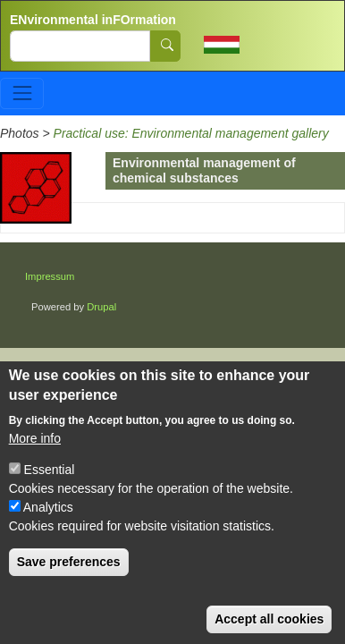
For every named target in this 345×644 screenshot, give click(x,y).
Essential (50, 479)
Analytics (48, 516)
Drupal (101, 307)
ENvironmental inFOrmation (93, 20)
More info (35, 447)
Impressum (50, 276)
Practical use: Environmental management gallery (191, 133)
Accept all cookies (269, 628)
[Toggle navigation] (22, 93)
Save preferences (69, 571)
